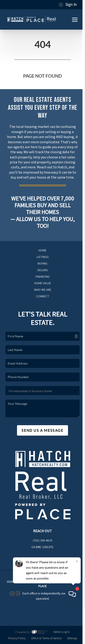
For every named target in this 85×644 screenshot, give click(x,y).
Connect (43, 296)
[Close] (77, 599)
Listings (43, 257)
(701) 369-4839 (42, 541)
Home (42, 250)
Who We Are (43, 290)
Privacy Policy (17, 638)
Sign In (68, 5)
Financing (43, 277)
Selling (42, 270)
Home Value (43, 283)
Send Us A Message (42, 430)
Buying (42, 264)
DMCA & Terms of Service (46, 638)
